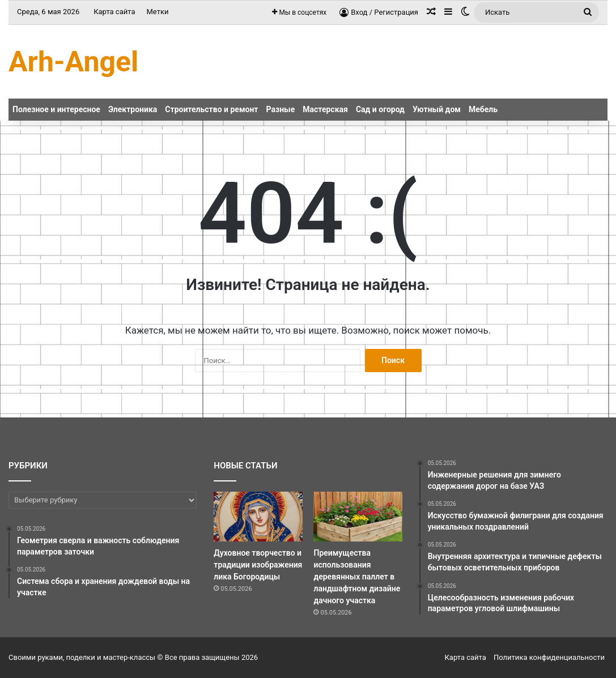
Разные (281, 109)
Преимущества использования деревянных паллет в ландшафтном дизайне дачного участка (357, 577)
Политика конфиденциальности (549, 657)
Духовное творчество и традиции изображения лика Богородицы (258, 565)
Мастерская (325, 109)
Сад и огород (380, 109)
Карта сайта (114, 12)
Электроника (133, 109)
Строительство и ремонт (211, 109)
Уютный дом (437, 109)
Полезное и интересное (56, 109)
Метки (157, 12)
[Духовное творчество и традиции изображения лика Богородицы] (258, 517)
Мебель (483, 109)
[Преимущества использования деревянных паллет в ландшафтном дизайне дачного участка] (358, 517)
